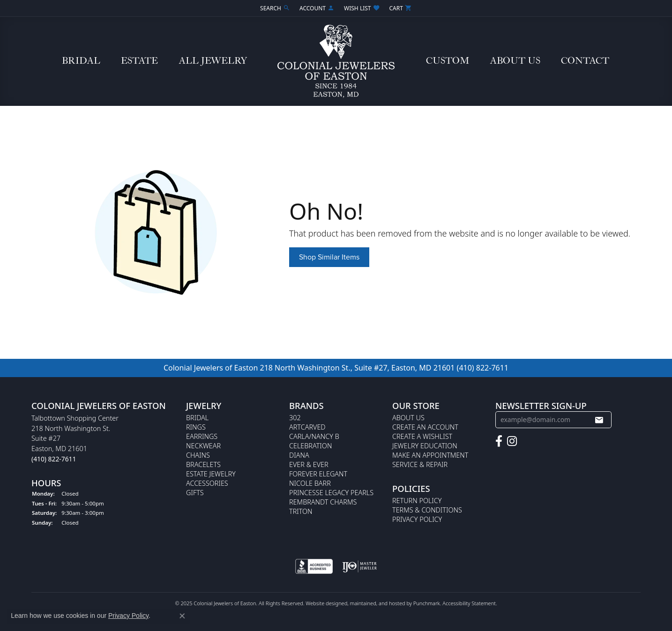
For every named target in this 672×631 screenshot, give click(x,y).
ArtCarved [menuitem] (307, 427)
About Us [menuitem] (408, 418)
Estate (139, 61)
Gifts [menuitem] (195, 493)
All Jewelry (213, 61)
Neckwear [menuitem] (203, 446)
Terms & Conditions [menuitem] (427, 510)
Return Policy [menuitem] (417, 501)
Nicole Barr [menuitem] (310, 483)
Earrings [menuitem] (202, 436)
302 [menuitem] (295, 418)
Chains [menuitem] (198, 455)
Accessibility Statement (469, 604)
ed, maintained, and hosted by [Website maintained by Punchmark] (377, 604)
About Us (515, 61)
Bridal (81, 61)
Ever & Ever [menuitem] (309, 464)
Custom (448, 61)
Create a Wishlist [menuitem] (422, 436)
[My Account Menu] (317, 8)
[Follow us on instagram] (512, 441)
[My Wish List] (362, 8)
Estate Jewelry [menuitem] (211, 474)
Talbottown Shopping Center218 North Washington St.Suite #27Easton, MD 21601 (75, 438)
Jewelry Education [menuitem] (425, 446)
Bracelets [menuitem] (203, 464)
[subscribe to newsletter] (599, 420)
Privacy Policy (128, 616)
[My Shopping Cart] (401, 8)
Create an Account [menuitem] (425, 427)
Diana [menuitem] (299, 455)
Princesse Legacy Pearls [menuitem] (331, 493)
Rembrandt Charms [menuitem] (323, 502)
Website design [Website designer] (323, 604)
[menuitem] (314, 567)
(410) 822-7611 (483, 368)
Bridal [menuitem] (197, 418)
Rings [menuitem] (196, 427)
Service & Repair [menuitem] (420, 464)
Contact (585, 61)
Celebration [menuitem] (310, 446)
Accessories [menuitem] (207, 483)
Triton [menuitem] (301, 511)
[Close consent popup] (182, 616)
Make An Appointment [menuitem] (430, 455)
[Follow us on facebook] (499, 441)
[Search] (275, 8)
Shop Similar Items (329, 257)
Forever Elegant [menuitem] (318, 474)
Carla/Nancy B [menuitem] (314, 436)
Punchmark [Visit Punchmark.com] (427, 604)
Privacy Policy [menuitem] (417, 519)
